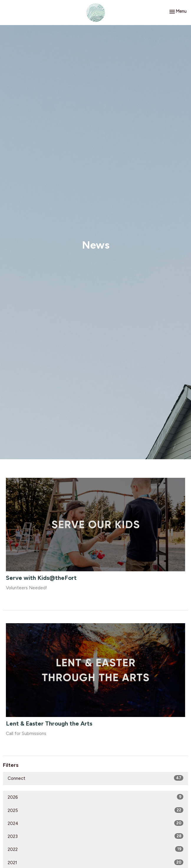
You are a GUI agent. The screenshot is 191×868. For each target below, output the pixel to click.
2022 (95, 849)
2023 (95, 836)
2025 (95, 810)
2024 (95, 823)
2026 (95, 797)
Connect (95, 778)
